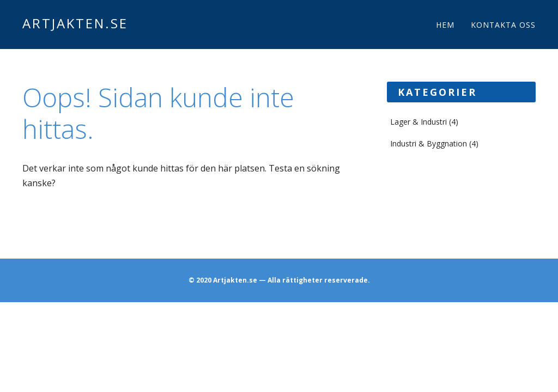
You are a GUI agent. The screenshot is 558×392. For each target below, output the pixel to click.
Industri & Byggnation (429, 143)
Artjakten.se (75, 23)
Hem (445, 25)
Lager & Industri (418, 122)
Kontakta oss (503, 25)
